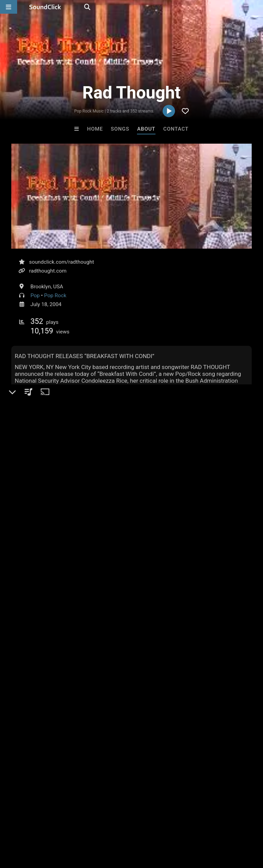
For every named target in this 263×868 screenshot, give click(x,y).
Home (95, 129)
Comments (30, 606)
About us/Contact (61, 827)
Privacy (163, 827)
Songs (120, 129)
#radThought (136, 486)
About (146, 129)
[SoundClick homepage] (45, 7)
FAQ (29, 827)
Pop (35, 295)
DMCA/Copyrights (127, 827)
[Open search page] (256, 7)
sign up (38, 620)
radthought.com (48, 271)
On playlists (31, 518)
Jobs (94, 827)
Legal (185, 827)
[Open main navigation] (9, 7)
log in (63, 620)
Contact (176, 129)
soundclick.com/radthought (61, 262)
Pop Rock (55, 295)
